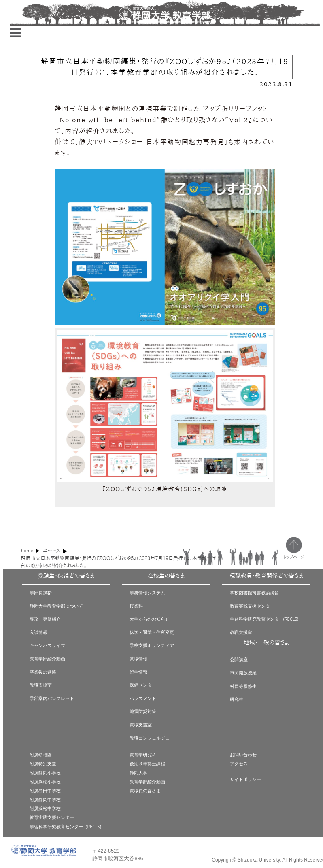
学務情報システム (147, 592)
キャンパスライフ (47, 645)
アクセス (239, 763)
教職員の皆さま (145, 790)
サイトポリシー (245, 779)
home (27, 550)
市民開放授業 (243, 673)
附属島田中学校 (45, 790)
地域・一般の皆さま (266, 642)
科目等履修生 (243, 686)
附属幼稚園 (41, 754)
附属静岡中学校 (45, 799)
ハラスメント (143, 698)
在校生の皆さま (166, 576)
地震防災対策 (143, 711)
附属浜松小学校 (45, 782)
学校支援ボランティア (152, 645)
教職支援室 (41, 685)
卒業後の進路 (43, 672)
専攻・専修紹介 (45, 619)
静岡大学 (138, 773)
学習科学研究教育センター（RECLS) (65, 827)
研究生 (237, 699)
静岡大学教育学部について (56, 606)
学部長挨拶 (41, 592)
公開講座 (239, 659)
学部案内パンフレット (52, 698)
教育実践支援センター (252, 606)
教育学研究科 (143, 754)
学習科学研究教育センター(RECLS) (264, 619)
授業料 (136, 606)
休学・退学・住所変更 (152, 632)
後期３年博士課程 (147, 763)
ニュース (52, 551)
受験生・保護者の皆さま (66, 576)
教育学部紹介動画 (47, 658)
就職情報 (138, 658)
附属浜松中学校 (45, 808)
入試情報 (38, 632)
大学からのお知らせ (150, 619)
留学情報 (138, 672)
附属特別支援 (43, 763)
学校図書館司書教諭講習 (254, 592)
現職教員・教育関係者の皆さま (266, 576)
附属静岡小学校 (45, 773)
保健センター (143, 685)
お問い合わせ (243, 754)
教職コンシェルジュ (150, 738)
